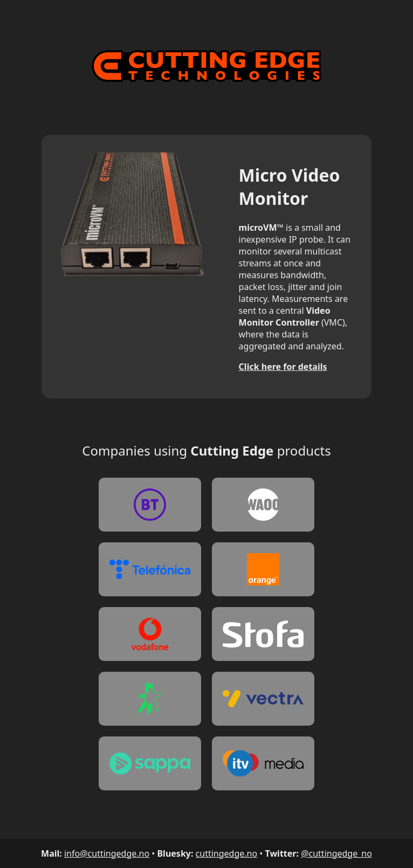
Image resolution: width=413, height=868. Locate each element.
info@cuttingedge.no (107, 853)
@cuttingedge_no (336, 853)
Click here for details (283, 367)
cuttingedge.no (227, 853)
